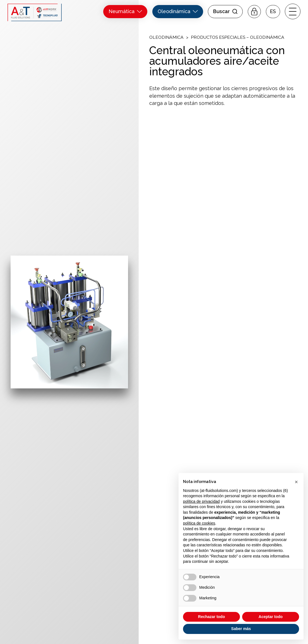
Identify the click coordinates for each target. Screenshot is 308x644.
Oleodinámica (166, 37)
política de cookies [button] (199, 523)
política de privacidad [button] (201, 501)
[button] (273, 12)
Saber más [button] (241, 629)
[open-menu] (293, 11)
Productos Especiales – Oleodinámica (238, 37)
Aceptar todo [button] (271, 617)
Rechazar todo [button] (211, 617)
